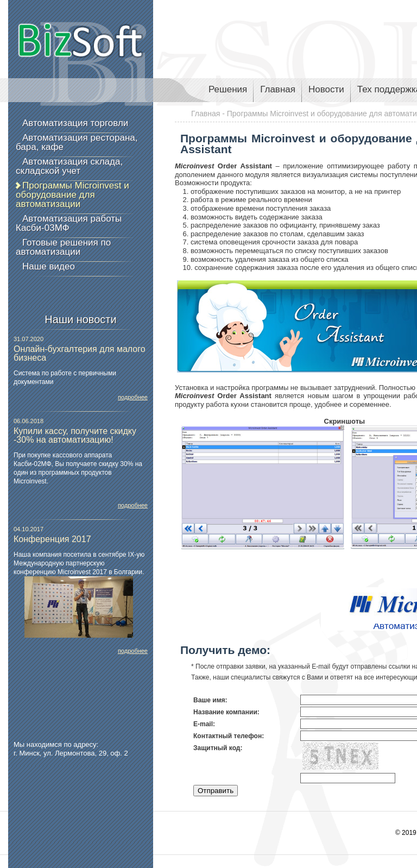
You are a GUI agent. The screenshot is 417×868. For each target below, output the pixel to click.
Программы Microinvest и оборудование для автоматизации (72, 195)
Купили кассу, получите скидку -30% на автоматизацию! (75, 435)
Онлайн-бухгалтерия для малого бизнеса (80, 353)
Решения (228, 89)
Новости (326, 89)
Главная (278, 89)
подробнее (133, 397)
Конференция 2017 (52, 539)
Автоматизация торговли (75, 123)
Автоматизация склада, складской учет (69, 166)
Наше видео (49, 266)
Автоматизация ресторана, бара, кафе (77, 142)
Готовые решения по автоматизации (63, 247)
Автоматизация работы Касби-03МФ (69, 223)
